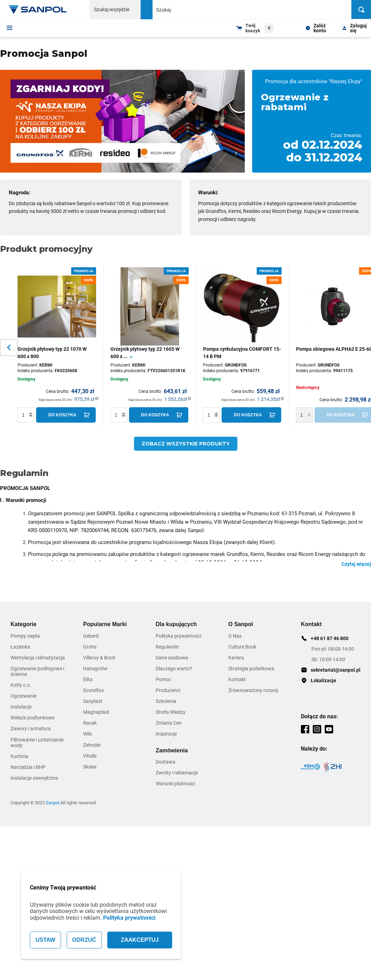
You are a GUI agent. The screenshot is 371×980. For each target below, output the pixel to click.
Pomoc (163, 679)
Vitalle (90, 756)
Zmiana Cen (169, 723)
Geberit (91, 636)
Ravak (90, 723)
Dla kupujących (176, 624)
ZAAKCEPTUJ (140, 940)
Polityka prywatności (129, 918)
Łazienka (20, 647)
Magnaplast (96, 712)
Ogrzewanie (23, 696)
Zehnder (92, 745)
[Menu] (10, 28)
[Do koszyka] (66, 415)
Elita (88, 679)
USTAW (45, 940)
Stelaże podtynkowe (32, 718)
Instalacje (21, 707)
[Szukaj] (361, 9)
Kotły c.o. (21, 685)
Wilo (88, 734)
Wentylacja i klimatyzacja (38, 658)
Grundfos (93, 690)
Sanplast (93, 701)
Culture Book (242, 647)
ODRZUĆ (84, 940)
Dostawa (166, 762)
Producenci (168, 690)
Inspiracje (166, 734)
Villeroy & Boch (99, 658)
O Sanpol (241, 624)
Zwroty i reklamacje (177, 773)
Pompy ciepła (25, 636)
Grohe (90, 647)
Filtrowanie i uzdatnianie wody (37, 743)
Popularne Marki (105, 624)
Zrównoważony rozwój (253, 690)
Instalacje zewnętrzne (34, 778)
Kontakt (237, 679)
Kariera (236, 658)
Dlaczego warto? (174, 669)
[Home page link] (38, 9)
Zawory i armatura (31, 729)
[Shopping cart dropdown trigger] (255, 28)
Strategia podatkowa (251, 669)
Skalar (90, 767)
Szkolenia (166, 701)
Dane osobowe (172, 658)
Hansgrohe (95, 669)
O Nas (235, 636)
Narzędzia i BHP (28, 767)
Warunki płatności (175, 784)
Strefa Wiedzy (171, 712)
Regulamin (167, 647)
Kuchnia (19, 756)
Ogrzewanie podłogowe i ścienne (37, 671)
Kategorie (23, 624)
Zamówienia (172, 750)
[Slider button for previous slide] (9, 348)
